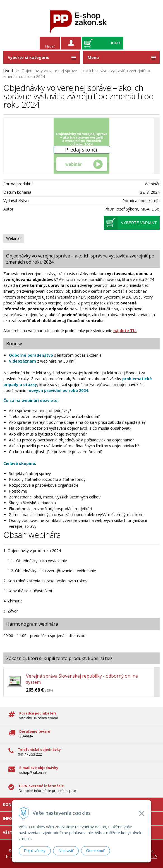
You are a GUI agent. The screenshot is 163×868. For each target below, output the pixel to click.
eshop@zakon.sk (33, 773)
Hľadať (50, 46)
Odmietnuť (95, 851)
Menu (93, 57)
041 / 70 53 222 (30, 754)
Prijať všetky (35, 851)
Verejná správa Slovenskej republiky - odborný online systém (82, 679)
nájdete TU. (125, 331)
